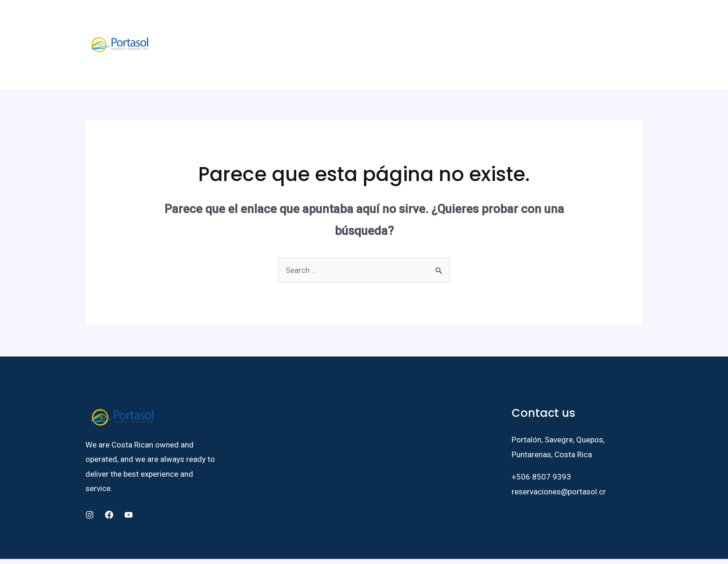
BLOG (453, 22)
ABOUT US (207, 22)
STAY (274, 22)
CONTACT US (492, 22)
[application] (283, 22)
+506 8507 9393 (541, 432)
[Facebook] (563, 23)
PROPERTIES (362, 22)
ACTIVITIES (413, 22)
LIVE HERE (314, 22)
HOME (173, 22)
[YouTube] (591, 23)
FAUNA (243, 22)
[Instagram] (577, 23)
